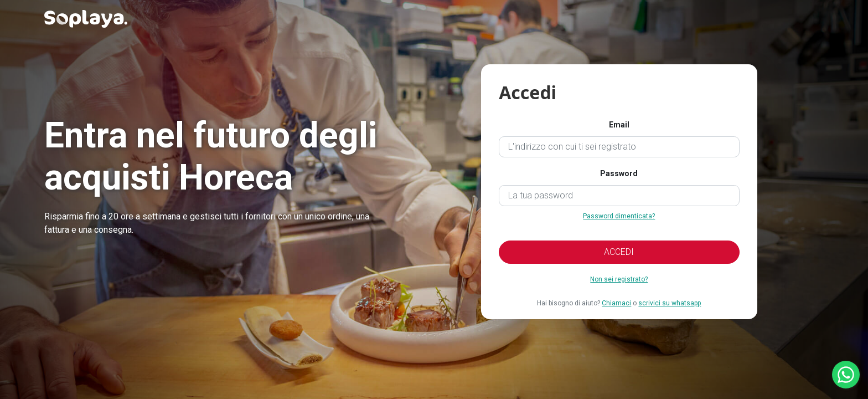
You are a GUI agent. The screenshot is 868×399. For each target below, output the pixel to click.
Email (619, 125)
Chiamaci (616, 303)
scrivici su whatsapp (670, 303)
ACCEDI (619, 252)
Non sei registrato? (619, 279)
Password (619, 173)
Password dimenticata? (619, 216)
